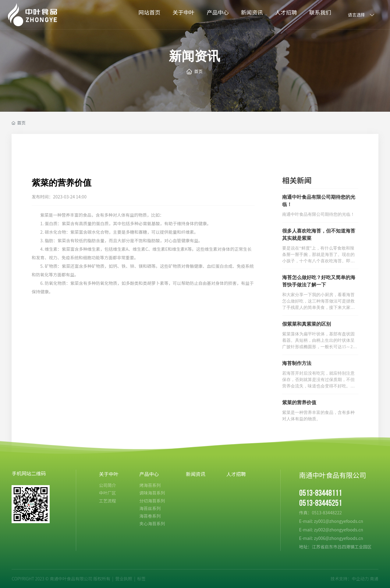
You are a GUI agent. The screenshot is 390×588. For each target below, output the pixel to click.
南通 (374, 579)
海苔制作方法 (297, 363)
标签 (141, 579)
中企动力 (360, 579)
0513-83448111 (321, 493)
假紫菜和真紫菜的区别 (307, 324)
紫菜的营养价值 (299, 402)
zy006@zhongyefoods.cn (338, 538)
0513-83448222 (327, 513)
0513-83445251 (321, 503)
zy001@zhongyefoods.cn (338, 521)
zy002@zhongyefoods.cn (338, 530)
